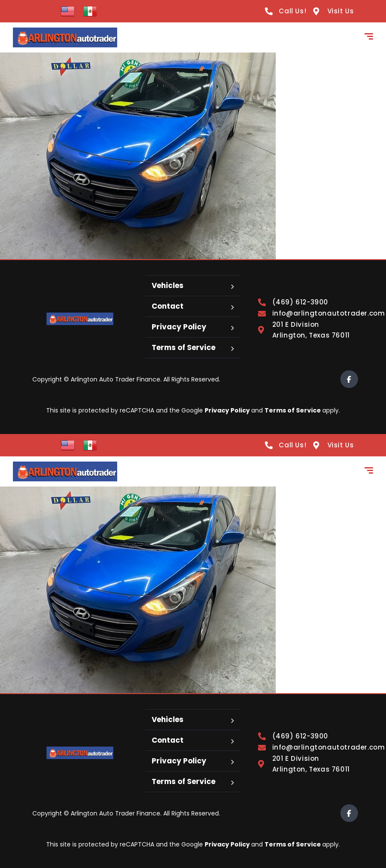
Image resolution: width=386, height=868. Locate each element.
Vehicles (168, 285)
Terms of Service (184, 347)
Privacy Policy (179, 327)
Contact (168, 306)
